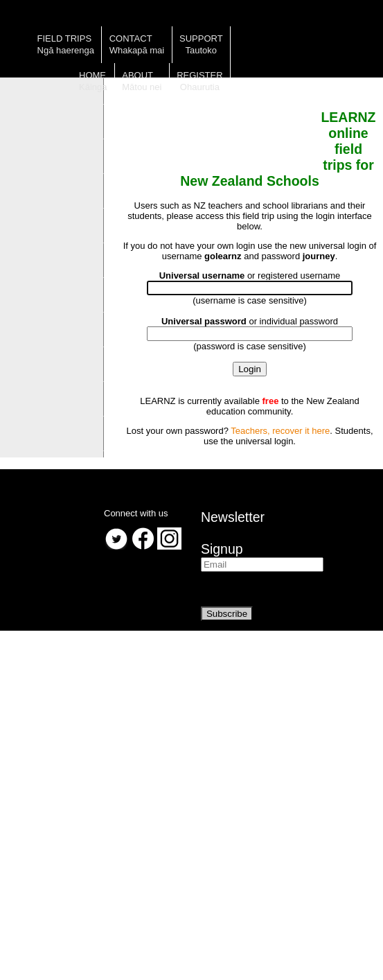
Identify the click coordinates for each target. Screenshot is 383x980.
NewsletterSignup (233, 533)
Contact (131, 38)
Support (201, 38)
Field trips (65, 38)
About (137, 75)
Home (92, 75)
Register (199, 75)
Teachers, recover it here (280, 431)
